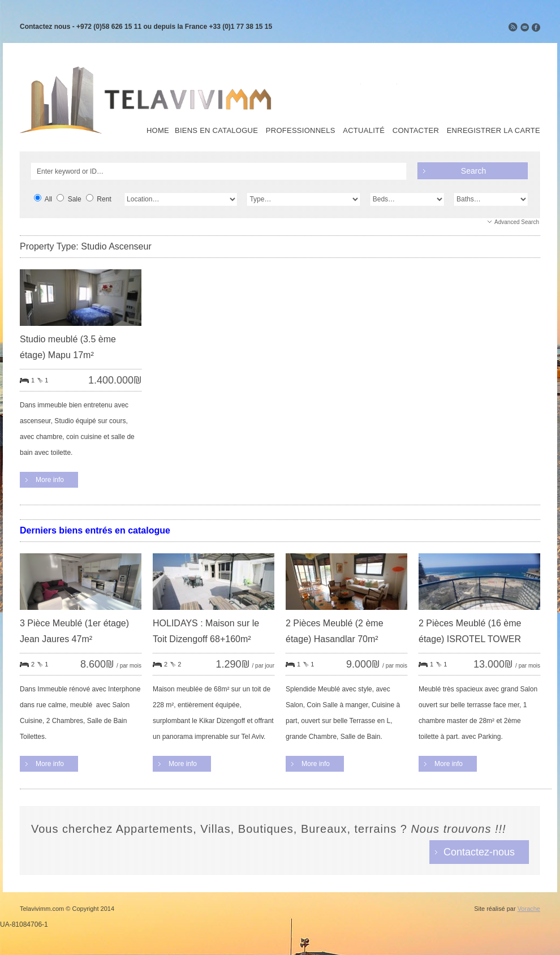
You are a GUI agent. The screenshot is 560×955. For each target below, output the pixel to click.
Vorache (529, 909)
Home (158, 131)
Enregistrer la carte (494, 131)
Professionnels (301, 131)
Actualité (364, 131)
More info (50, 480)
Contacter (416, 131)
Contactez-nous (479, 852)
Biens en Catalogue (216, 131)
